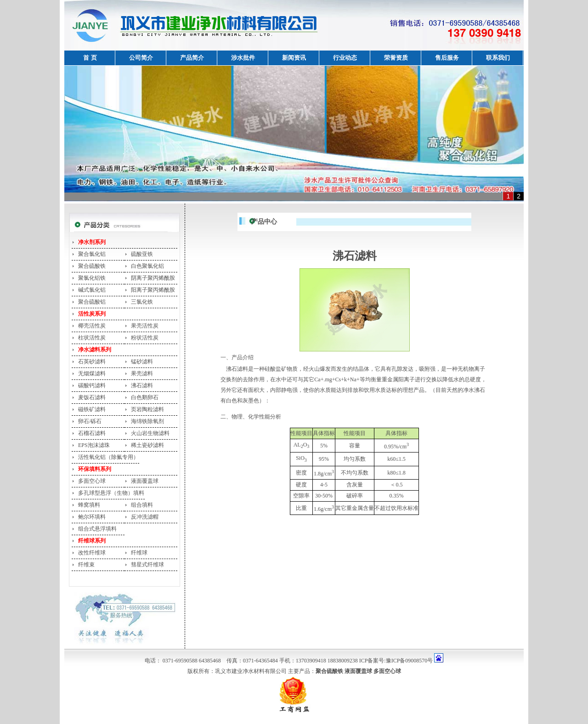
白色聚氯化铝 (147, 266)
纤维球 (139, 553)
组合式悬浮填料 (97, 529)
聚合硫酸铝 (92, 302)
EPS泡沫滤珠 (94, 445)
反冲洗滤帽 (145, 517)
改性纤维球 (92, 553)
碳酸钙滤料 (92, 385)
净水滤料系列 (95, 350)
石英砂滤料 (92, 362)
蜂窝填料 (89, 505)
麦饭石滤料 (92, 397)
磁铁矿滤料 (92, 409)
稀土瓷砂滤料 (147, 445)
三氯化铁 (142, 302)
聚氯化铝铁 (92, 278)
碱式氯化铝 (92, 290)
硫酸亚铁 (142, 254)
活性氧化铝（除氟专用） (108, 457)
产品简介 (192, 58)
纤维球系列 (92, 541)
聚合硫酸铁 (92, 266)
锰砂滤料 (142, 362)
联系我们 (498, 58)
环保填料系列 (95, 469)
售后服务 (447, 58)
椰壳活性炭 (92, 326)
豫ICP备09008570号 (410, 661)
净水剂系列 (92, 242)
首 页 (90, 58)
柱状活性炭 (92, 338)
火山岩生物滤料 (150, 433)
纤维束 (86, 565)
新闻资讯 (294, 58)
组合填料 (142, 505)
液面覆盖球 (145, 481)
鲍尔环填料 (92, 517)
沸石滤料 (142, 385)
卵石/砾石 (90, 421)
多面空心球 (92, 481)
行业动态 (345, 58)
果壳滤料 (142, 373)
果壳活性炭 (145, 326)
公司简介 (141, 58)
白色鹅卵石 (145, 397)
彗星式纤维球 (147, 565)
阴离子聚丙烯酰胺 (153, 278)
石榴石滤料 (92, 433)
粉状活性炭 (145, 338)
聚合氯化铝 (92, 254)
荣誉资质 (396, 58)
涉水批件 (243, 58)
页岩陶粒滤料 (147, 409)
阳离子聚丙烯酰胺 (153, 290)
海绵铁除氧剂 (147, 421)
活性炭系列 (92, 314)
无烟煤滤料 (92, 373)
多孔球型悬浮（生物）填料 (111, 493)
